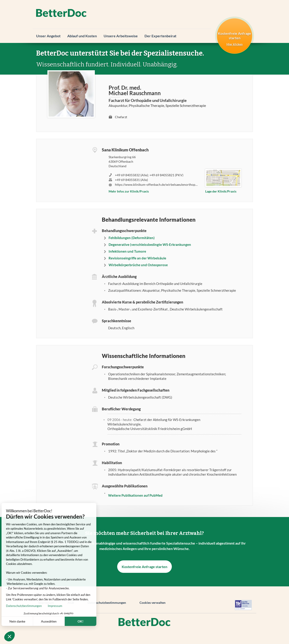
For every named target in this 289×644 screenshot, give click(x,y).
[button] (9, 636)
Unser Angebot (48, 36)
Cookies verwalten (153, 603)
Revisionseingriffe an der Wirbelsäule (137, 258)
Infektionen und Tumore (127, 251)
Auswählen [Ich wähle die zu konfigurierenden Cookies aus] (31, 621)
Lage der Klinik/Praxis (221, 191)
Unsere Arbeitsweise (121, 36)
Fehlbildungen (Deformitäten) (132, 238)
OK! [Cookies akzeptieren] (63, 621)
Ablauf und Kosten (82, 36)
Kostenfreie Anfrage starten (144, 567)
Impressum (37, 606)
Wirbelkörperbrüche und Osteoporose (138, 265)
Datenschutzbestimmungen (107, 603)
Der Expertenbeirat (160, 36)
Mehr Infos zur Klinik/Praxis (129, 191)
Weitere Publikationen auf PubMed (135, 495)
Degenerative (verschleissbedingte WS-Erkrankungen (150, 244)
